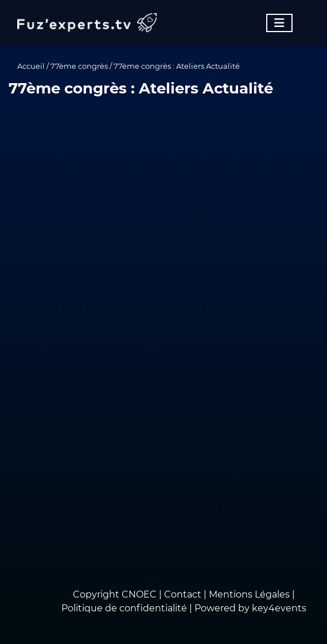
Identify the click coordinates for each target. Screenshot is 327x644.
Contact (184, 594)
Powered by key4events (250, 608)
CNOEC (139, 594)
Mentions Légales (249, 594)
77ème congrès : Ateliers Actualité (177, 66)
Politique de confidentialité (124, 608)
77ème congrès (79, 66)
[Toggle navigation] (279, 23)
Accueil (31, 66)
